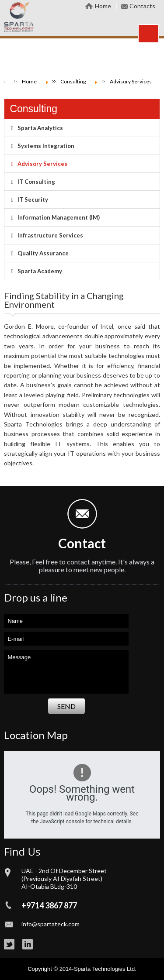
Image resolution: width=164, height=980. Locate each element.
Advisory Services (42, 164)
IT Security (33, 199)
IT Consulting (36, 182)
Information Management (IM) (59, 217)
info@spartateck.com (51, 924)
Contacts (142, 6)
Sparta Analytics (40, 128)
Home (103, 6)
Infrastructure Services (50, 235)
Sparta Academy (40, 271)
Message (66, 672)
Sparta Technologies (100, 969)
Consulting (33, 109)
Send (66, 706)
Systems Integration (46, 146)
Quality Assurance (43, 253)
